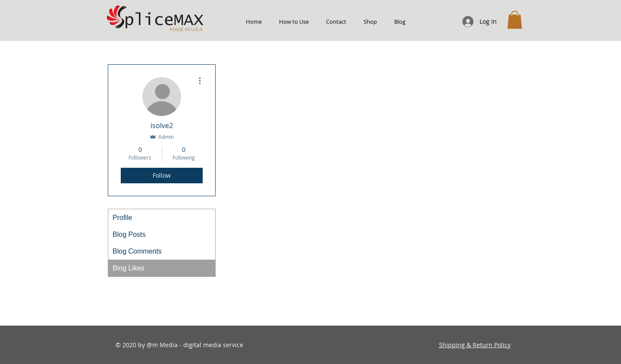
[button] (515, 20)
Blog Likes (129, 268)
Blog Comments (137, 251)
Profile (122, 218)
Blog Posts (129, 234)
